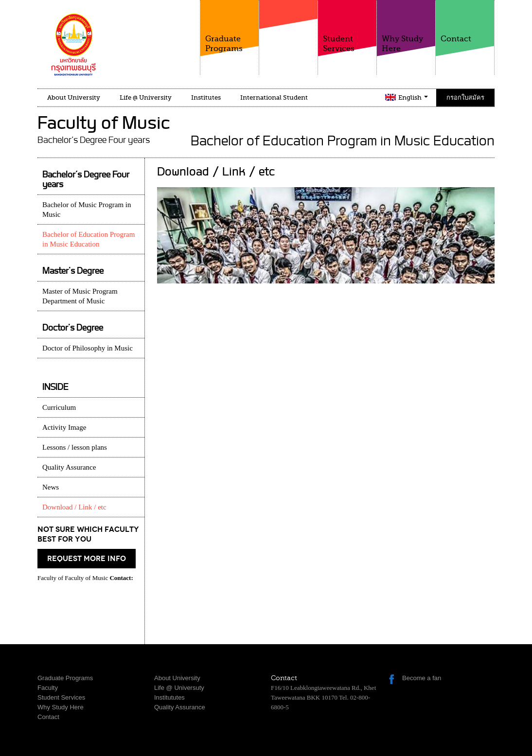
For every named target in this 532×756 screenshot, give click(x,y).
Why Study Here (406, 26)
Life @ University (146, 97)
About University (74, 97)
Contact (465, 22)
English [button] (413, 97)
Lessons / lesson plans (75, 447)
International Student (274, 97)
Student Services (347, 26)
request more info (87, 559)
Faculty (288, 34)
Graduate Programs (230, 26)
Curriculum (59, 407)
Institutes (206, 97)
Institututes (169, 697)
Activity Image (64, 427)
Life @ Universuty (179, 688)
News (51, 487)
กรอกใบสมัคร (465, 97)
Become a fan (422, 678)
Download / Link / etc (74, 507)
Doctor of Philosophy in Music (88, 348)
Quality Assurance (69, 467)
